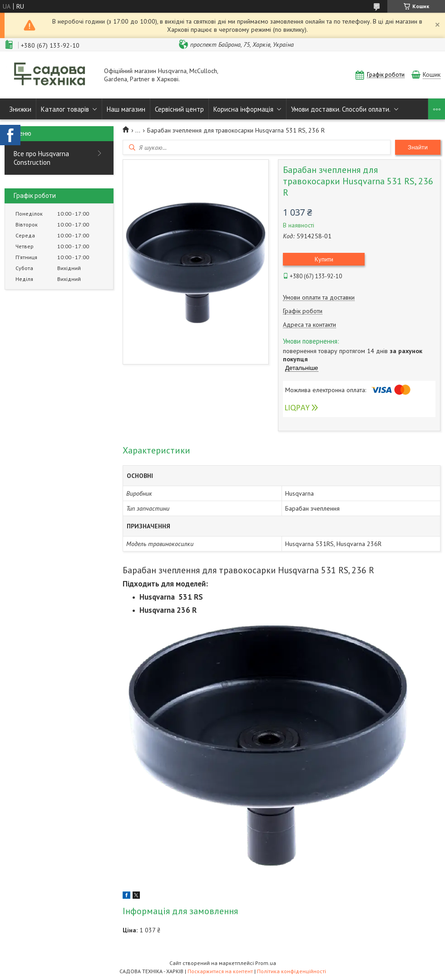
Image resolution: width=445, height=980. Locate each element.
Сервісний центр (179, 109)
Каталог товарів (65, 109)
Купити (324, 259)
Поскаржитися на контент (220, 971)
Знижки (20, 109)
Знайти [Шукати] (418, 147)
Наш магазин (126, 109)
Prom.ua (266, 963)
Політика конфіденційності (292, 971)
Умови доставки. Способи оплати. (341, 109)
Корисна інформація (243, 109)
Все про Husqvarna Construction (41, 158)
